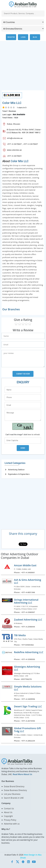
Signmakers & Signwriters (19, 474)
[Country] (23, 22)
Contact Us (9, 809)
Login (23, 37)
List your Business (12, 794)
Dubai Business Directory (15, 790)
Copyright (8, 816)
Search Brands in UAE (14, 798)
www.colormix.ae (14, 150)
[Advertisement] (23, 67)
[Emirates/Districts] (23, 29)
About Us (8, 812)
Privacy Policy (10, 820)
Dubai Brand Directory (14, 786)
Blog (35, 37)
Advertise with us (12, 824)
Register (11, 37)
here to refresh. (34, 435)
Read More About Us (22, 774)
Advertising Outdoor (16, 470)
